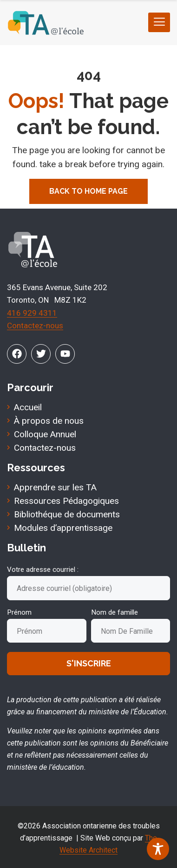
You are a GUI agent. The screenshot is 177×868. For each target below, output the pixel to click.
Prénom (19, 612)
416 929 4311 (32, 313)
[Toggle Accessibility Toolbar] (158, 849)
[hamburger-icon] (159, 22)
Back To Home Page (88, 191)
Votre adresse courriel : (43, 570)
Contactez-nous (35, 325)
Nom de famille (115, 612)
